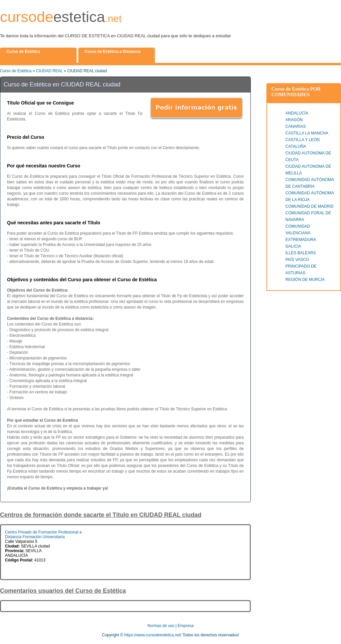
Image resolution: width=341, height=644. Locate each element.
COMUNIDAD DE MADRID (310, 206)
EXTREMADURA (301, 240)
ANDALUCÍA (297, 113)
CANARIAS (296, 126)
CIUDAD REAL (49, 71)
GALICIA (293, 246)
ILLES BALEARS (301, 253)
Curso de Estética (16, 71)
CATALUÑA (296, 146)
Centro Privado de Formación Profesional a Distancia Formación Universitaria (43, 535)
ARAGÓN (294, 120)
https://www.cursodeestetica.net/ (153, 635)
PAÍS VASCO (297, 260)
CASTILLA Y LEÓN (303, 140)
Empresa (186, 626)
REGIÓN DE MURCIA (305, 280)
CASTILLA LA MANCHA (307, 133)
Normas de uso (161, 626)
